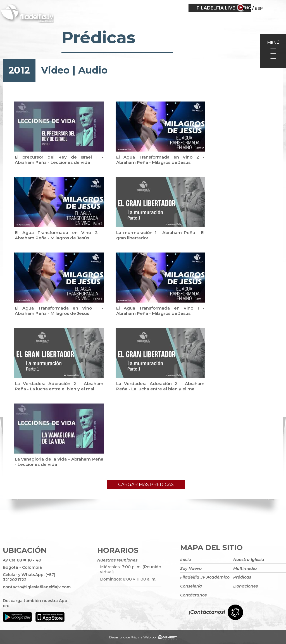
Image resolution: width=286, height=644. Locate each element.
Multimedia (245, 568)
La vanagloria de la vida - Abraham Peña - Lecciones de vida (59, 462)
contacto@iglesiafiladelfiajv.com (37, 587)
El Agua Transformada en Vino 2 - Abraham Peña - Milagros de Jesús (160, 160)
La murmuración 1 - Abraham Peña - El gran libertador (160, 235)
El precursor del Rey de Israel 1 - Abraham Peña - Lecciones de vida (59, 160)
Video (55, 70)
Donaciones (246, 586)
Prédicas (242, 577)
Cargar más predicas (146, 484)
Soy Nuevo (191, 568)
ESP (274, 8)
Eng (263, 8)
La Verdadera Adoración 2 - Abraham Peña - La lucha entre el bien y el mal (59, 386)
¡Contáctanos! (207, 612)
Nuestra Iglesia (249, 560)
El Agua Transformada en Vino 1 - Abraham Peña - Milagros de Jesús (59, 311)
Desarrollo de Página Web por (143, 638)
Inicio (186, 560)
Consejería (191, 586)
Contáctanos (193, 595)
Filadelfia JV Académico (205, 577)
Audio (93, 70)
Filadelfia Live (216, 8)
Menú (273, 43)
